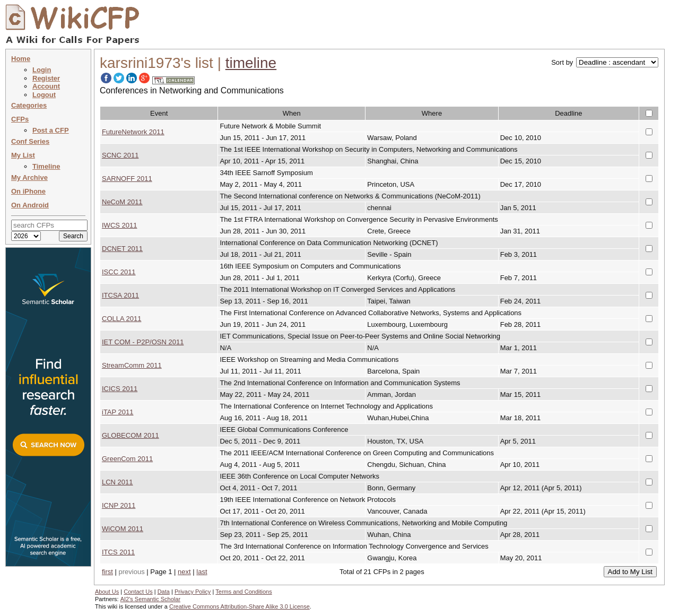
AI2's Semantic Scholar (150, 599)
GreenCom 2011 (127, 459)
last (202, 572)
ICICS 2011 (120, 389)
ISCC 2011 (119, 272)
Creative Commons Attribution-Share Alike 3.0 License (240, 606)
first (107, 572)
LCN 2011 (117, 482)
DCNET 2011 (122, 249)
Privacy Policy (193, 592)
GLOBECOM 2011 (130, 435)
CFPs (20, 119)
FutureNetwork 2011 (133, 132)
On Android (30, 205)
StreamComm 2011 (132, 365)
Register (46, 78)
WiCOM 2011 (123, 529)
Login (42, 70)
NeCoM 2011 (122, 202)
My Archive (29, 177)
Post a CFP (51, 130)
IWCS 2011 (119, 225)
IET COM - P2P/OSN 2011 (143, 342)
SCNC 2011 (120, 155)
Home (21, 59)
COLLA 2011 (121, 319)
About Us (107, 592)
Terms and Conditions (243, 592)
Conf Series (30, 141)
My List (23, 155)
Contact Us (138, 592)
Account (46, 86)
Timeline (46, 166)
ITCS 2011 (118, 552)
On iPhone (28, 191)
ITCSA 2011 (120, 295)
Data (164, 592)
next (184, 572)
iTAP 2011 (118, 412)
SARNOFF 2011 (127, 179)
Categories (29, 105)
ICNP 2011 (119, 505)
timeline (251, 63)
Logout (44, 95)
